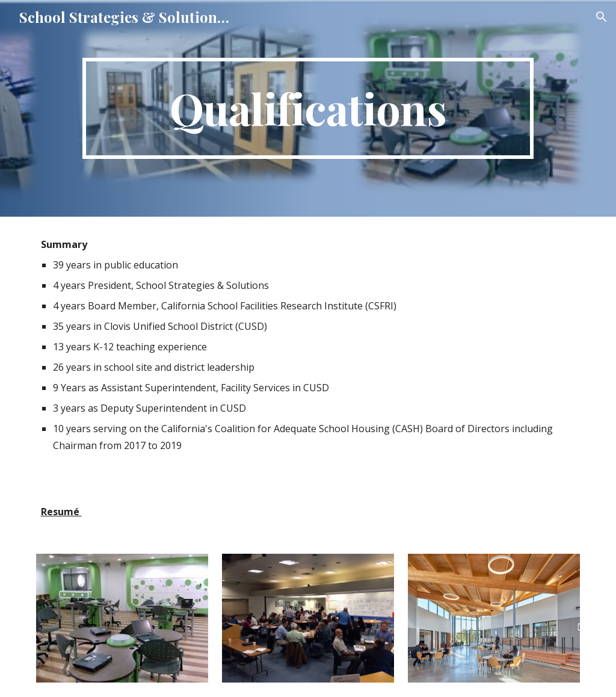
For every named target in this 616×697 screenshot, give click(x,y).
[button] (602, 17)
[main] (308, 108)
